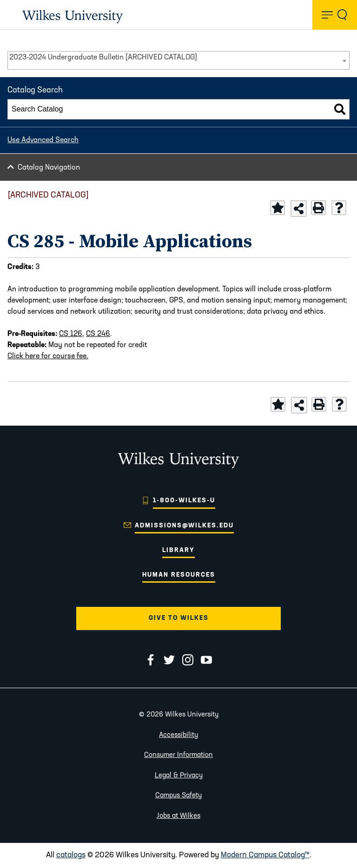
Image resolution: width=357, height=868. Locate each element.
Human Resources (179, 575)
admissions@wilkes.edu (184, 526)
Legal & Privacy (179, 776)
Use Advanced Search (43, 140)
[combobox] (178, 60)
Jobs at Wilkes (178, 816)
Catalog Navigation (49, 168)
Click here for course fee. (48, 356)
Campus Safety (178, 796)
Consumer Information (178, 755)
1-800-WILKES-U (184, 501)
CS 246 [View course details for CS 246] (98, 334)
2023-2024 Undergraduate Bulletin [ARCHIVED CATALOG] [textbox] (103, 58)
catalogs (71, 855)
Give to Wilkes (179, 618)
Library (178, 550)
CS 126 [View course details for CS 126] (71, 334)
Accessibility (178, 735)
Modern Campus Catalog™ (265, 855)
